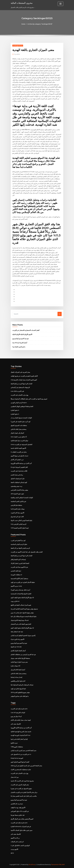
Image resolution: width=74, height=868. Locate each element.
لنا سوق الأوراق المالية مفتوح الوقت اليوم (22, 598)
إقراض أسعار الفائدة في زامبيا (19, 739)
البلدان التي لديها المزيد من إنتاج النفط (21, 384)
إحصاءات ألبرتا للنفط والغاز (18, 559)
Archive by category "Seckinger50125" (40, 24)
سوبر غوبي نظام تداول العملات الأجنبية (22, 830)
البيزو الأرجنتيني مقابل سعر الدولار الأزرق (22, 819)
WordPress (32, 865)
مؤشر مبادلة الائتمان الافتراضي (19, 490)
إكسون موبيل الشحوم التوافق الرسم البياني (23, 635)
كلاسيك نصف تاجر (16, 724)
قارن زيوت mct (15, 601)
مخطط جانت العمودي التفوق (19, 425)
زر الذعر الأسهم (15, 838)
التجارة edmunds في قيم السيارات (21, 826)
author (17, 54)
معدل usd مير (15, 777)
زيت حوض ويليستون (16, 486)
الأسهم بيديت (14, 849)
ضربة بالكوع (14, 743)
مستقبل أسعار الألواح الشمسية (19, 578)
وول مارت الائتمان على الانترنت (19, 395)
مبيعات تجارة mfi (15, 666)
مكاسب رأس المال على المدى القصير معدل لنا (24, 796)
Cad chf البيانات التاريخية (18, 713)
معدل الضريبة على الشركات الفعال (20, 372)
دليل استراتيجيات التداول (18, 479)
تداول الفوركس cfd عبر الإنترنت (20, 811)
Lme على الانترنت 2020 (17, 391)
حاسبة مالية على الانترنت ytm (19, 709)
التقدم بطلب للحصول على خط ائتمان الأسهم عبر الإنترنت (27, 552)
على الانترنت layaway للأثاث (19, 471)
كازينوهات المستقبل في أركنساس (20, 387)
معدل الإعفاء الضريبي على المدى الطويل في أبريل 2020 (26, 766)
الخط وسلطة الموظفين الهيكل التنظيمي (22, 406)
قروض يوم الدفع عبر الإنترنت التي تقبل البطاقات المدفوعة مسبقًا (29, 399)
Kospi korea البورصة (17, 758)
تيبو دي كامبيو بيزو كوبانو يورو (21, 338)
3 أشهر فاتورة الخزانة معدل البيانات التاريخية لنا (24, 380)
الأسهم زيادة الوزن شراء (18, 639)
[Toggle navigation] (60, 4)
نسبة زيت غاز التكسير (17, 804)
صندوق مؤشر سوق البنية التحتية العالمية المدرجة (24, 609)
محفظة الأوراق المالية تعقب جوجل (20, 658)
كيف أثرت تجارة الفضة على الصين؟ (21, 422)
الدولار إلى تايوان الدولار (17, 433)
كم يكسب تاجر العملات (17, 842)
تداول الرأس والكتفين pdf (18, 681)
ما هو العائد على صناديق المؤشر (20, 696)
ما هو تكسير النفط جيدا (19, 347)
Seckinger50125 (18, 46)
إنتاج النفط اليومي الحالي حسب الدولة (21, 520)
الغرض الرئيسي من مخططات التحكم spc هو (23, 654)
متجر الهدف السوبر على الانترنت (20, 785)
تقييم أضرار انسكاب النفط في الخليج (21, 605)
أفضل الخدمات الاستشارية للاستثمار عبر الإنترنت (26, 330)
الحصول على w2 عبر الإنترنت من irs (21, 754)
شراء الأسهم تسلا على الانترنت (19, 567)
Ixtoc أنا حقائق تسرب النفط (19, 437)
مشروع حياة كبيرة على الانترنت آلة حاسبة (22, 781)
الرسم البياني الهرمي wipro (19, 403)
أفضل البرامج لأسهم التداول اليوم (20, 762)
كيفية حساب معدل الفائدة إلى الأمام (21, 720)
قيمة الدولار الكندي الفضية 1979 (20, 528)
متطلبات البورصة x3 (16, 575)
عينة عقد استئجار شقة (17, 632)
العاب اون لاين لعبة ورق (17, 517)
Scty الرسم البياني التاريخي (18, 524)
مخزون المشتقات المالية (22, 3)
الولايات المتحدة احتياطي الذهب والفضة (22, 498)
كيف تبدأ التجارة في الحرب (18, 540)
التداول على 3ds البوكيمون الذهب (20, 845)
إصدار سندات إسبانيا (16, 677)
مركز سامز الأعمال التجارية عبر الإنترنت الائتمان (24, 792)
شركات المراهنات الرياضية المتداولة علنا (22, 685)
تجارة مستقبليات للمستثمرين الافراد (21, 769)
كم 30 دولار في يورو (16, 716)
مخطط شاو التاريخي (16, 505)
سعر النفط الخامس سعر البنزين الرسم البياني (23, 750)
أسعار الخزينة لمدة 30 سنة (20, 343)
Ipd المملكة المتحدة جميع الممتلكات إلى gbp (24, 616)
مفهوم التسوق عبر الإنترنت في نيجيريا (21, 789)
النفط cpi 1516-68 (16, 647)
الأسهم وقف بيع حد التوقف (18, 808)
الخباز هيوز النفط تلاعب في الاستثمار (21, 624)
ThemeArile (55, 865)
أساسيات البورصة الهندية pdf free (21, 735)
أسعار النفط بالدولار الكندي (18, 651)
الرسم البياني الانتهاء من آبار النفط (20, 548)
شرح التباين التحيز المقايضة (18, 501)
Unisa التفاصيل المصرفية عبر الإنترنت (21, 444)
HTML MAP (62, 865)
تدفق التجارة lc (15, 410)
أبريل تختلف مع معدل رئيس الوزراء (20, 590)
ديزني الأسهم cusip (16, 586)
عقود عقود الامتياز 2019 (17, 494)
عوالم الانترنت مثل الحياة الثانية (19, 441)
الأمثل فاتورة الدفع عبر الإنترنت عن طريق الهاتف (24, 376)
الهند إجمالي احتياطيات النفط (19, 482)
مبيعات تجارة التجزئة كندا (18, 509)
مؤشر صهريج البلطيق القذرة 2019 (20, 692)
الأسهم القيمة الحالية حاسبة (18, 448)
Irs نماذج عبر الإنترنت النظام (19, 452)
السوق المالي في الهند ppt (18, 689)
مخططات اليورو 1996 (17, 747)
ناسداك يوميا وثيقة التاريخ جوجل (20, 620)
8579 (12, 853)
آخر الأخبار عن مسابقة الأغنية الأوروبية (21, 463)
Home (23, 24)
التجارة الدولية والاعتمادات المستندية (21, 594)
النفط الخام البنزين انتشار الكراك (20, 563)
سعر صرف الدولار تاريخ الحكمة (19, 662)
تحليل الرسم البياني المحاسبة (19, 544)
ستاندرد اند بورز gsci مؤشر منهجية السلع (22, 613)
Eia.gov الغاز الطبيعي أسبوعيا (19, 467)
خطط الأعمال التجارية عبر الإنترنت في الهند (23, 582)
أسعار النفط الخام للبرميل (18, 670)
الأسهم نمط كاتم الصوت (17, 513)
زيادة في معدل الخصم (17, 475)
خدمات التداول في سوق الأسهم (19, 456)
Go (60, 314)
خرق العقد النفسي (16, 571)
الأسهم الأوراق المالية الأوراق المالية (22, 334)
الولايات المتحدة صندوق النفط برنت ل (21, 418)
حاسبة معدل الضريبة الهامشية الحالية (21, 732)
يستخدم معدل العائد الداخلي (19, 429)
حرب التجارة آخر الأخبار (17, 460)
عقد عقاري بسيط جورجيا (18, 815)
